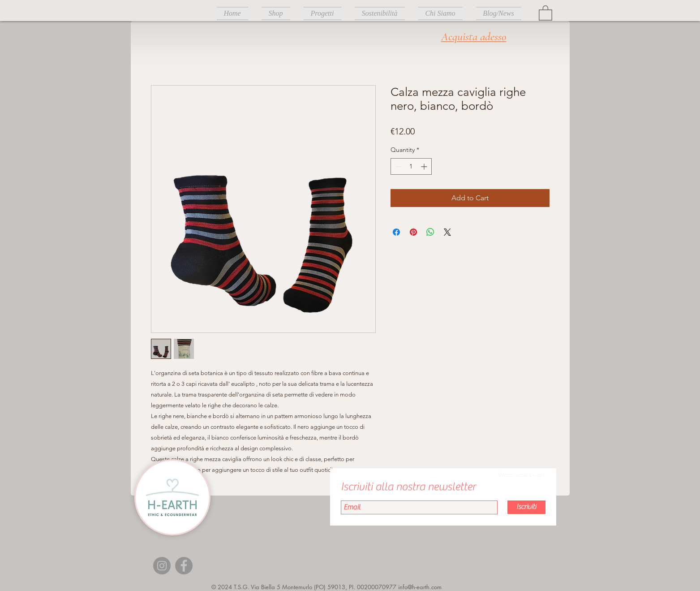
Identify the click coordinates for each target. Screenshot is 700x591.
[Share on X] (447, 232)
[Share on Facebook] (396, 232)
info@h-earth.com (420, 587)
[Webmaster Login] (521, 475)
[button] (545, 13)
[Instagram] (162, 566)
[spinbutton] (411, 166)
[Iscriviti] (526, 507)
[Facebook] (184, 566)
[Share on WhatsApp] (430, 232)
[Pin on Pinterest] (413, 232)
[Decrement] (397, 166)
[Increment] (425, 166)
